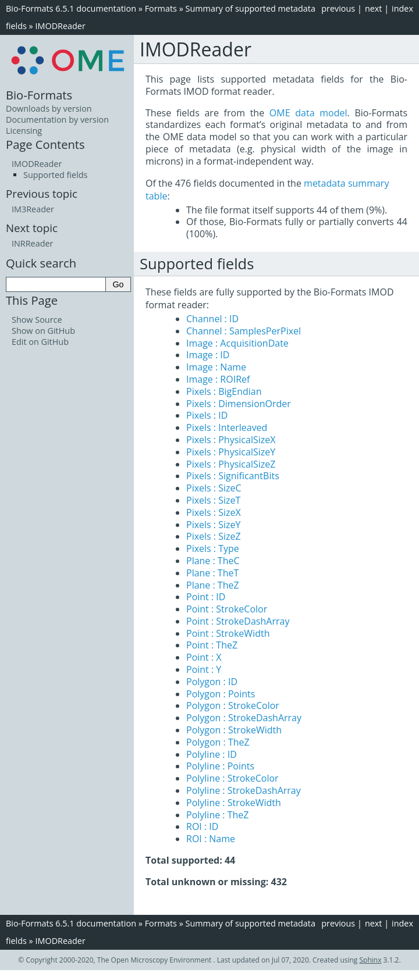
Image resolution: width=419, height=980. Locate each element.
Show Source (37, 320)
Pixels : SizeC (214, 488)
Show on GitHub (43, 331)
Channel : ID (212, 319)
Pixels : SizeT (213, 500)
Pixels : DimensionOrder (239, 404)
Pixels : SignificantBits (233, 476)
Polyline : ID (212, 754)
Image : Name (216, 367)
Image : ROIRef (218, 379)
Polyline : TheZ (217, 815)
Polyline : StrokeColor (232, 778)
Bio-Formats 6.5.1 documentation (71, 8)
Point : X (204, 657)
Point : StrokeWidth (228, 633)
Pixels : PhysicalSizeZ (231, 464)
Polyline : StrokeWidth (234, 803)
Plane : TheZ (213, 585)
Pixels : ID (207, 415)
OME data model (308, 113)
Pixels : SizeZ (214, 536)
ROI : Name (211, 839)
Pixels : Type (213, 548)
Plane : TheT (212, 573)
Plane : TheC (213, 561)
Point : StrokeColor (227, 609)
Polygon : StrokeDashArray (244, 718)
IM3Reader (33, 209)
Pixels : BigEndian (224, 391)
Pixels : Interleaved (227, 427)
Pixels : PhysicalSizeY (231, 452)
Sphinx (371, 960)
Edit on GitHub (40, 342)
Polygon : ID (212, 682)
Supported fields (55, 175)
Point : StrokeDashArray (238, 621)
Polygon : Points (221, 694)
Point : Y (204, 669)
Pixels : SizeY (213, 525)
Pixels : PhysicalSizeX (231, 440)
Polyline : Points (220, 766)
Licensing (24, 131)
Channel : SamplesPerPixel (244, 331)
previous (338, 8)
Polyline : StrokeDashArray (244, 790)
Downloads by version (49, 108)
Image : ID (208, 355)
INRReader (32, 243)
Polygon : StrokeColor (233, 705)
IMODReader (60, 26)
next (374, 8)
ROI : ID (202, 826)
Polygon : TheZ (218, 742)
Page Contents (45, 144)
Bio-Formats (39, 95)
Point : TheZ (212, 645)
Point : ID (206, 597)
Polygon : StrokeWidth (234, 730)
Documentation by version (57, 120)
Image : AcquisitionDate (237, 343)
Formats (161, 8)
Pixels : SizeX (214, 512)
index (402, 8)
